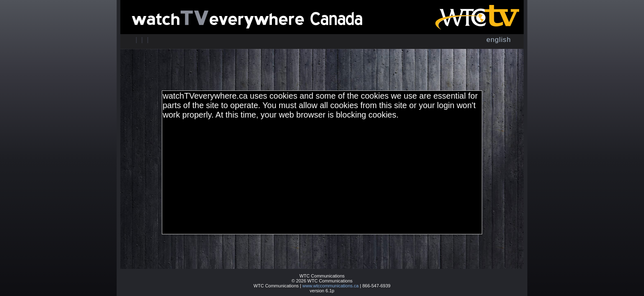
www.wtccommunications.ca (330, 286)
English (499, 40)
